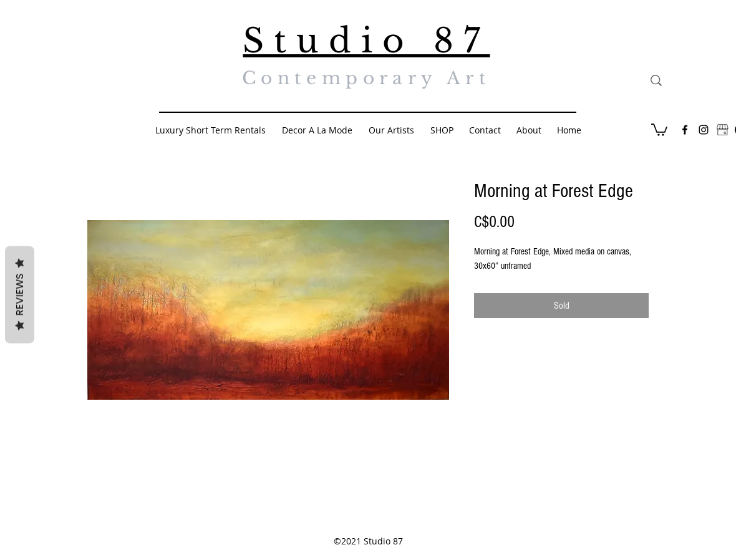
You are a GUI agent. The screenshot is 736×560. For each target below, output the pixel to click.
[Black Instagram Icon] (704, 130)
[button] (659, 129)
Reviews (20, 295)
